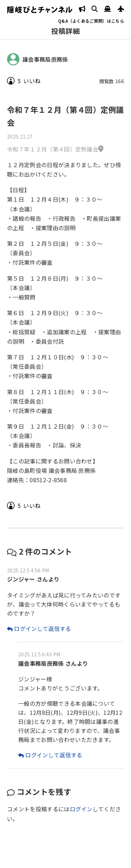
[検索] (95, 10)
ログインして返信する (42, 628)
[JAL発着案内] (121, 10)
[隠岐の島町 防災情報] (82, 10)
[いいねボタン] (11, 81)
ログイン (81, 809)
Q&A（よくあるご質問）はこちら (91, 21)
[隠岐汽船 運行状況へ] (108, 10)
